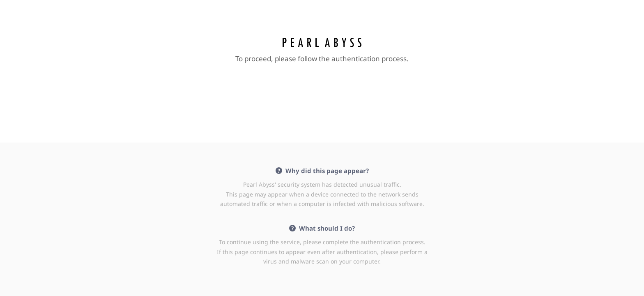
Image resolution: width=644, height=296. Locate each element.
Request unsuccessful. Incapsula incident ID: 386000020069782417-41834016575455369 (322, 148)
